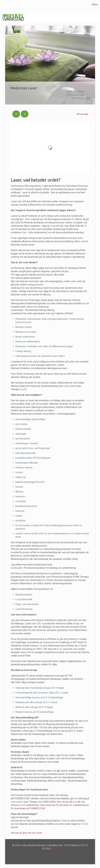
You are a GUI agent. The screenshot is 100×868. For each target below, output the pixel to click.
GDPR (55, 849)
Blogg (81, 92)
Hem (69, 92)
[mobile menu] (96, 5)
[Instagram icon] (50, 854)
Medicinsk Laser (81, 98)
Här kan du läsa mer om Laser (26, 833)
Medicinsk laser (76, 95)
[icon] (53, 854)
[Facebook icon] (47, 854)
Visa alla (82, 114)
